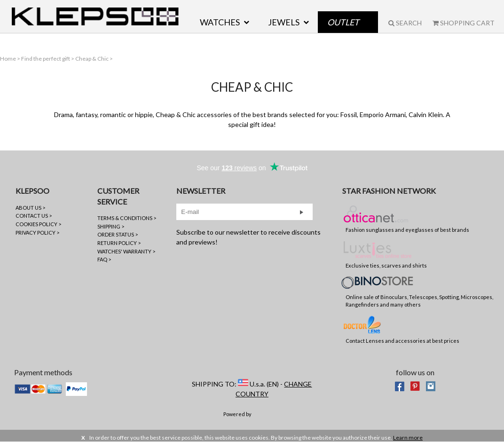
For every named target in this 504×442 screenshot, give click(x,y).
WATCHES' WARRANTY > (126, 251)
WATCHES (220, 22)
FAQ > (104, 259)
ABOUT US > (30, 208)
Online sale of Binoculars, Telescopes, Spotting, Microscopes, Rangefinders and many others (419, 292)
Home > (11, 59)
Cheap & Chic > (94, 59)
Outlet (343, 22)
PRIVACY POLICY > (37, 233)
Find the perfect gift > (48, 59)
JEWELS (284, 22)
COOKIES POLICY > (38, 224)
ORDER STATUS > (118, 234)
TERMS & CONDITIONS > (127, 218)
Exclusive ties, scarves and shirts (386, 254)
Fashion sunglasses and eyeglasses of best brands (407, 218)
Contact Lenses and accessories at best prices (402, 329)
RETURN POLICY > (119, 243)
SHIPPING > (111, 226)
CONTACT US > (34, 216)
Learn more (408, 438)
